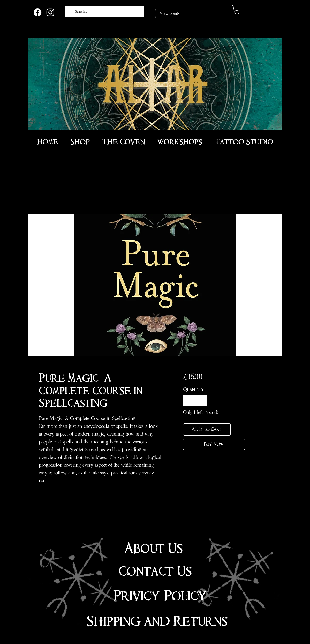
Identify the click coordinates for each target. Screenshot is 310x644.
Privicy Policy (160, 596)
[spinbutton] (195, 401)
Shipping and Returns (157, 621)
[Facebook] (37, 12)
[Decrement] (188, 401)
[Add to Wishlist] (239, 429)
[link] (237, 10)
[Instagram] (50, 12)
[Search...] (104, 12)
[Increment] (202, 401)
